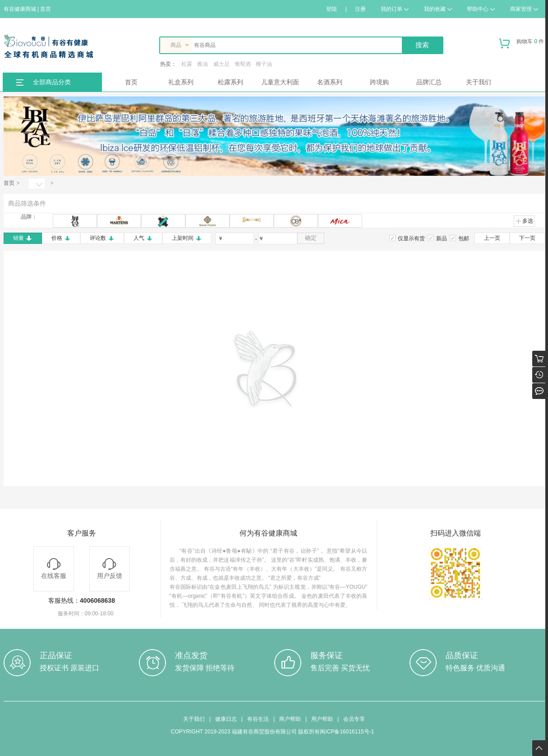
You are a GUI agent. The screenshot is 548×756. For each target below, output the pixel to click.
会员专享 (354, 719)
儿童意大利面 (280, 82)
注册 (360, 9)
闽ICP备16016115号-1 (347, 732)
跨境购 (379, 82)
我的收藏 (438, 9)
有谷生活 (258, 719)
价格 (61, 238)
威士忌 (221, 64)
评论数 (102, 238)
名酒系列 (330, 82)
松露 (187, 64)
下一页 (527, 238)
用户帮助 (322, 719)
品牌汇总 (429, 82)
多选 (524, 221)
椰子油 (264, 64)
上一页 (492, 238)
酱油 (203, 64)
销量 (23, 238)
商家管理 (524, 9)
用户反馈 (110, 569)
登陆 (332, 9)
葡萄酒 (243, 64)
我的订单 (395, 9)
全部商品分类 (52, 82)
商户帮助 (290, 719)
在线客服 (54, 569)
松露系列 (230, 82)
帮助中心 (481, 9)
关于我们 (479, 82)
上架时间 (187, 238)
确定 (311, 238)
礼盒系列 (181, 82)
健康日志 (226, 719)
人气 (143, 238)
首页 (131, 82)
